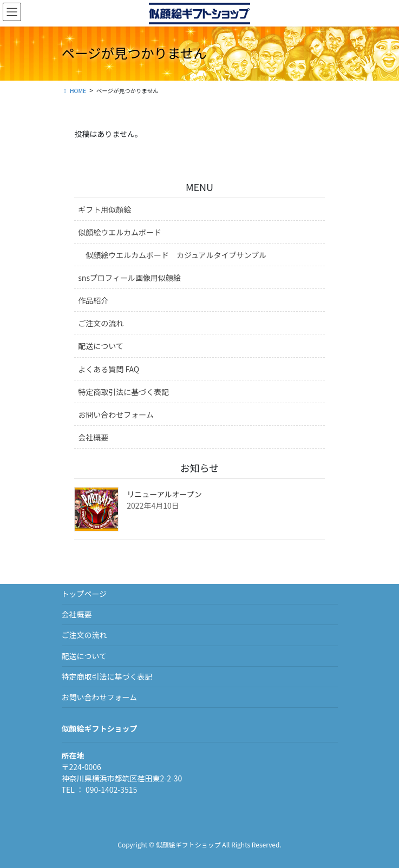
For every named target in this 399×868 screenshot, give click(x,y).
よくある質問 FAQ (109, 369)
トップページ (84, 594)
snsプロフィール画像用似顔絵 (129, 278)
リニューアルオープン (164, 494)
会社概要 (93, 437)
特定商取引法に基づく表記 (123, 392)
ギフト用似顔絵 (104, 209)
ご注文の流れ (101, 323)
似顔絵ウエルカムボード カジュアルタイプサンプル (176, 255)
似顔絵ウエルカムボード (120, 232)
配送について (101, 346)
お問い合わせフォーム (116, 415)
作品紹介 (93, 300)
